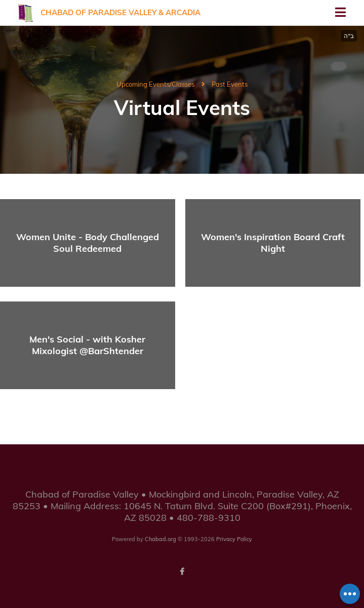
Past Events (230, 84)
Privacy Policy (234, 539)
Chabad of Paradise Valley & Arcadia (120, 12)
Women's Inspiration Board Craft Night (273, 243)
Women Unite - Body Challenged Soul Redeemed (88, 243)
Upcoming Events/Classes (155, 84)
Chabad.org (160, 539)
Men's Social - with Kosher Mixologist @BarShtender (87, 345)
